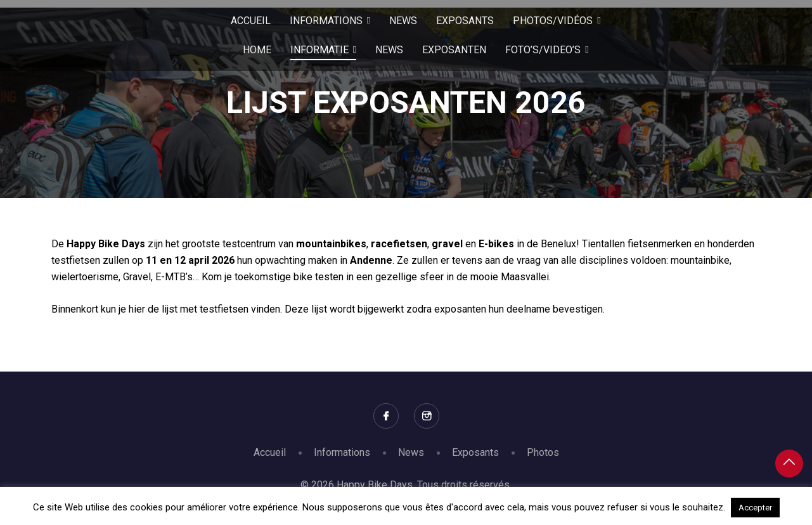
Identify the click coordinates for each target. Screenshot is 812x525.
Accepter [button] (755, 508)
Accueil (270, 452)
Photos (543, 452)
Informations (342, 452)
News (411, 452)
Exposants (475, 452)
